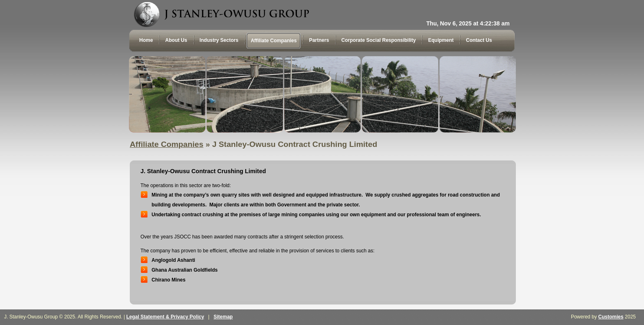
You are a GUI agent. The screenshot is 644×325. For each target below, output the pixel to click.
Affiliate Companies (167, 144)
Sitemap (223, 317)
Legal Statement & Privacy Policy (165, 317)
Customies (611, 317)
